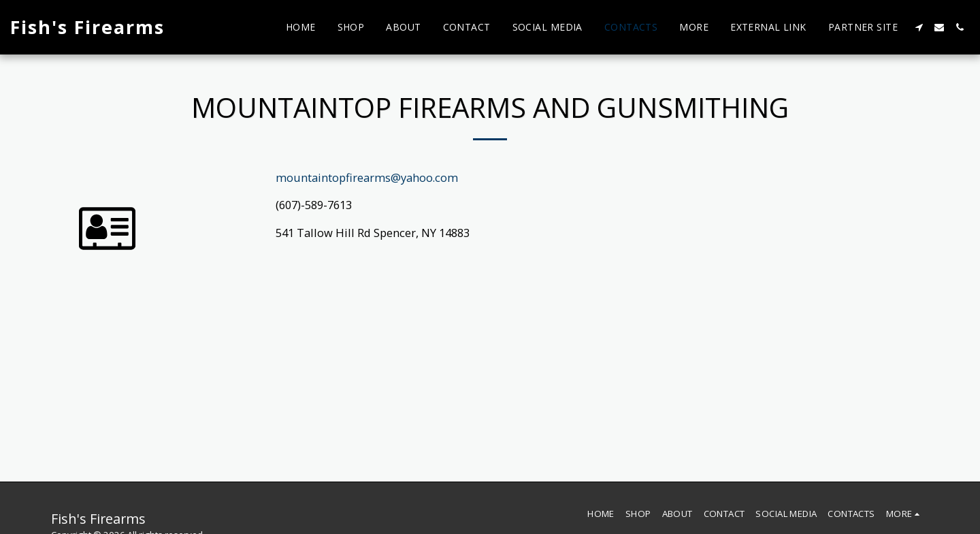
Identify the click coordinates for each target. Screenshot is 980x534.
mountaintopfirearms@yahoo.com (367, 177)
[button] (919, 27)
